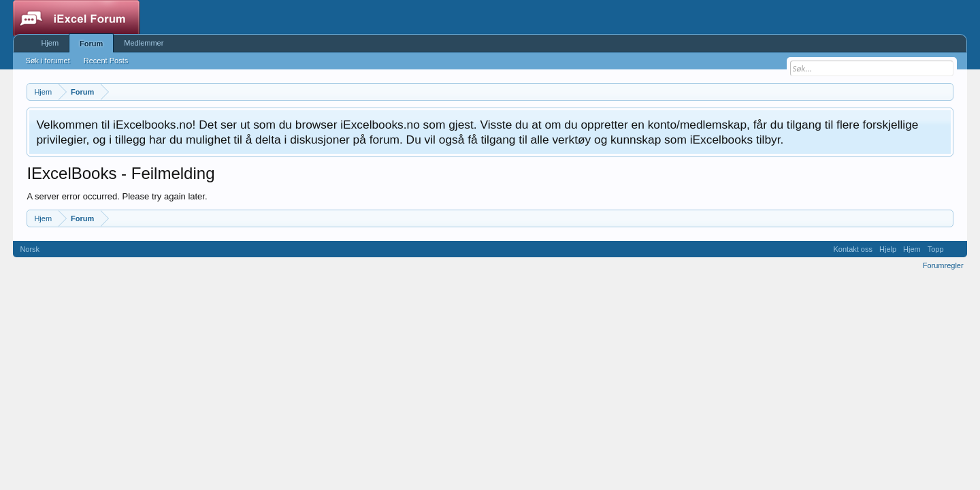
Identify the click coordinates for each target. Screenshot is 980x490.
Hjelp (888, 249)
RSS (955, 249)
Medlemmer (144, 43)
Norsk (30, 249)
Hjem (50, 43)
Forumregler (943, 265)
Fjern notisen (942, 124)
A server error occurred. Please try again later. (117, 196)
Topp (936, 249)
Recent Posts (106, 61)
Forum (91, 44)
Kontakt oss (853, 249)
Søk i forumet (47, 61)
